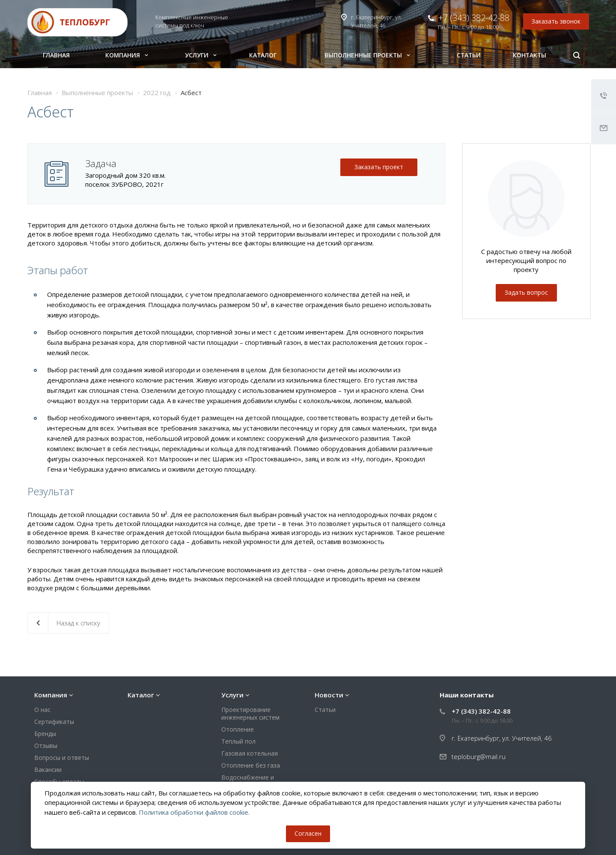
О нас (42, 710)
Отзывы (46, 746)
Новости (329, 695)
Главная (56, 55)
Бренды (45, 734)
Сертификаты (54, 722)
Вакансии (48, 770)
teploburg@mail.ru (479, 756)
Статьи (469, 55)
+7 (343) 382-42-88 (474, 18)
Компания (127, 55)
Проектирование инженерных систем (250, 713)
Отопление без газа (251, 765)
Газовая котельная (250, 753)
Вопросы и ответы (62, 758)
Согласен (308, 833)
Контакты (530, 55)
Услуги (201, 55)
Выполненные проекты (367, 55)
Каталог (263, 55)
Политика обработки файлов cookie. (194, 812)
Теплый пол (238, 741)
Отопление (238, 729)
